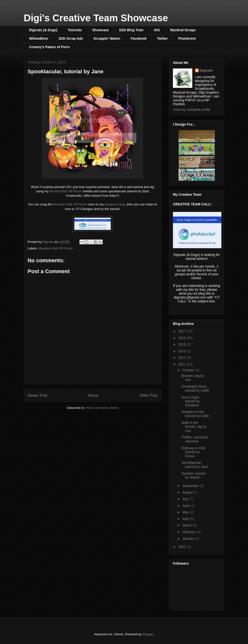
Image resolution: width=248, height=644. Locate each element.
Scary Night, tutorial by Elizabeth (191, 401)
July (186, 499)
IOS (157, 30)
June (186, 506)
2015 (182, 344)
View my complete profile (192, 110)
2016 (182, 338)
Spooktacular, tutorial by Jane (195, 465)
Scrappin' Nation (107, 38)
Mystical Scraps (183, 30)
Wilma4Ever (39, 38)
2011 (182, 364)
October (189, 370)
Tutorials (75, 30)
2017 (182, 331)
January (189, 539)
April (186, 519)
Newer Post (37, 395)
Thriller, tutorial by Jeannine (195, 439)
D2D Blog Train (131, 30)
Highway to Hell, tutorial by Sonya (194, 452)
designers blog (115, 204)
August (188, 492)
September (191, 486)
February (189, 532)
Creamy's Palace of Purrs (49, 47)
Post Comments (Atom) (102, 408)
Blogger (148, 634)
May (186, 512)
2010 (182, 547)
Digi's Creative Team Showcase (96, 18)
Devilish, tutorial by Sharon (193, 476)
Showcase (101, 30)
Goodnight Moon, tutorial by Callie (195, 388)
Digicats (206, 70)
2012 (182, 358)
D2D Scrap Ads (71, 38)
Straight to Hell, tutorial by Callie (195, 414)
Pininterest (187, 38)
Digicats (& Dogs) (43, 30)
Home (93, 395)
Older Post (148, 395)
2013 (182, 351)
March (187, 525)
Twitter (162, 38)
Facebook (139, 38)
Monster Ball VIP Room (66, 191)
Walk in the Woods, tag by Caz (194, 427)
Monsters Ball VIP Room (70, 204)
